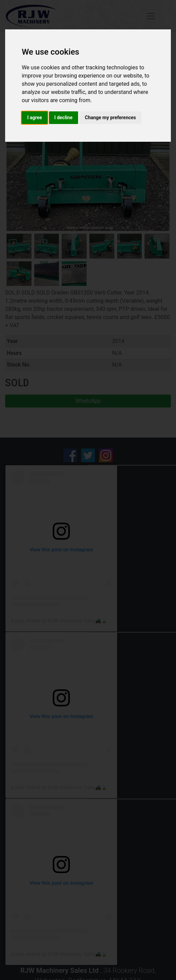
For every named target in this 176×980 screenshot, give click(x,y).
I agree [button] (34, 118)
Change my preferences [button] (110, 118)
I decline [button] (64, 118)
